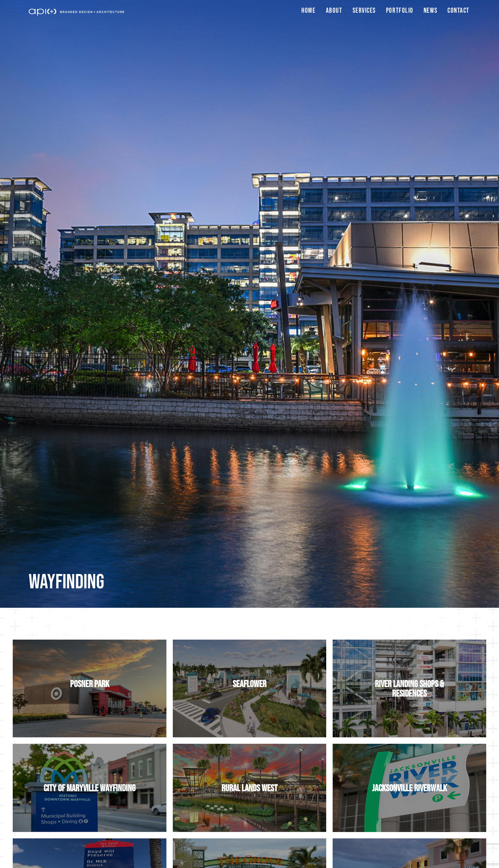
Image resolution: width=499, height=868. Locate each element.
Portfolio (400, 11)
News (430, 11)
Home (308, 11)
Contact (458, 11)
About (334, 11)
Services (364, 11)
